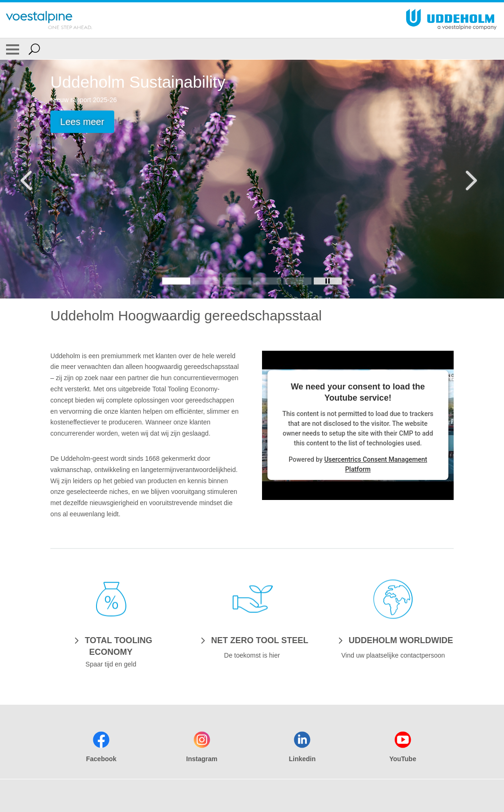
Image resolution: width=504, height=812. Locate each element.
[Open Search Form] (34, 49)
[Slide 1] (176, 281)
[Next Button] (469, 179)
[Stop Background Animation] (328, 281)
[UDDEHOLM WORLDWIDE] (393, 640)
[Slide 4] (267, 281)
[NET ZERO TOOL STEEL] (252, 640)
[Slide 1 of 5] (252, 179)
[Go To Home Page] (49, 20)
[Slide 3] (237, 281)
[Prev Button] (35, 179)
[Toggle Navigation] (13, 49)
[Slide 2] (207, 281)
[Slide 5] (297, 281)
